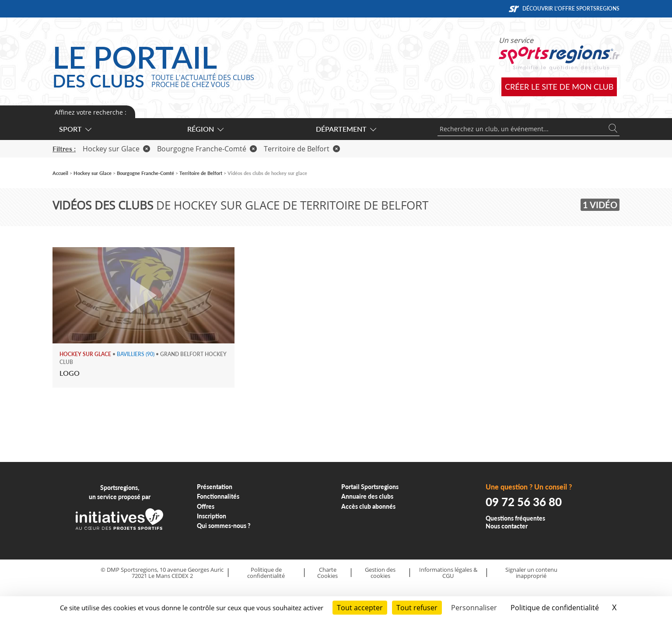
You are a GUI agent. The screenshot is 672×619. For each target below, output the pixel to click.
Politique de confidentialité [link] (555, 608)
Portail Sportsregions (370, 487)
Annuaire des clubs (367, 496)
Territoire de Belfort (302, 149)
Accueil (60, 173)
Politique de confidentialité (266, 573)
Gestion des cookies (380, 573)
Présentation (215, 487)
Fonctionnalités (218, 496)
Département (346, 129)
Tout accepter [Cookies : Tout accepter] (360, 608)
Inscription (212, 516)
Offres (206, 506)
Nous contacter (507, 526)
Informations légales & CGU (448, 573)
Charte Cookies (327, 573)
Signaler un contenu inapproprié (531, 573)
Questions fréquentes (515, 518)
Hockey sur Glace (116, 149)
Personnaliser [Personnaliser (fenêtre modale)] (474, 608)
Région (205, 129)
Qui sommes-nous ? (224, 526)
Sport (75, 129)
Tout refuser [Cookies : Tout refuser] (417, 608)
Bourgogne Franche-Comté (207, 149)
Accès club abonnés (368, 506)
